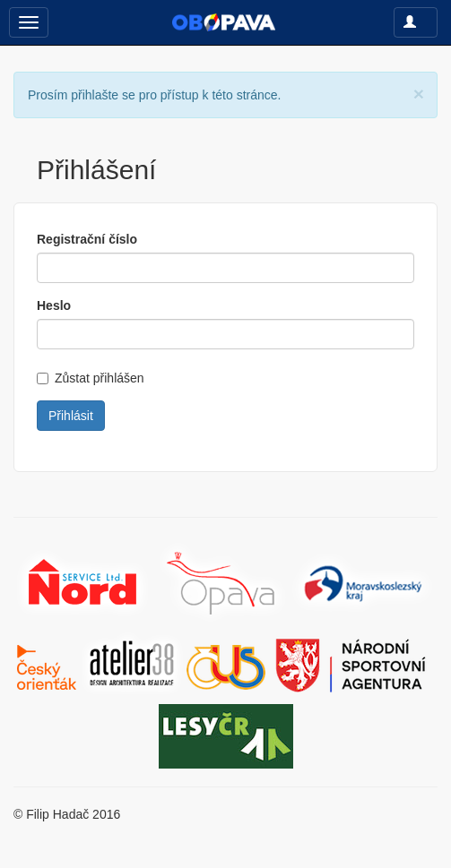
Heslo (54, 305)
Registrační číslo (87, 239)
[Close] (419, 94)
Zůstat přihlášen (91, 378)
